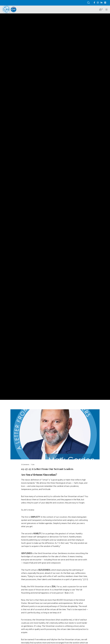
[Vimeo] (105, 3)
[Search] (88, 3)
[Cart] (99, 9)
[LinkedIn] (101, 3)
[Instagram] (98, 3)
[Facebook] (94, 3)
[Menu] (106, 9)
